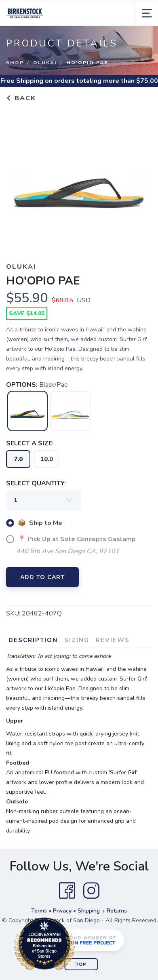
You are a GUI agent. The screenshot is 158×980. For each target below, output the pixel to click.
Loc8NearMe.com (80, 945)
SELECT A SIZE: (30, 443)
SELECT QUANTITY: (36, 483)
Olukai (45, 63)
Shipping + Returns (102, 911)
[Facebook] (67, 891)
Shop (15, 63)
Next (139, 183)
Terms (39, 911)
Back (21, 98)
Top (81, 964)
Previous (19, 183)
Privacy (62, 911)
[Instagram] (91, 891)
